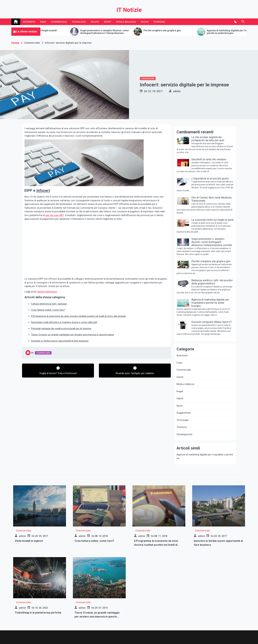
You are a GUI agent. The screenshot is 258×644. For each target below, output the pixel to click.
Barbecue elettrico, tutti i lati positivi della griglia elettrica (212, 282)
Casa (43, 22)
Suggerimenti (184, 413)
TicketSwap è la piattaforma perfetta (38, 613)
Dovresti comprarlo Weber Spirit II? (212, 322)
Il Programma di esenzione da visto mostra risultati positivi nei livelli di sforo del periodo (78, 316)
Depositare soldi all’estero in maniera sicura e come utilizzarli (64, 322)
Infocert (43, 190)
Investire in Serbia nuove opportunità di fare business (60, 341)
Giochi (145, 22)
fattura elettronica (47, 292)
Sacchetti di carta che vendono (74, 30)
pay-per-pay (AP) (55, 215)
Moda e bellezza (126, 22)
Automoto (29, 22)
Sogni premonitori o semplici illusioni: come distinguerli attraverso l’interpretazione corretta (208, 32)
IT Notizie (129, 10)
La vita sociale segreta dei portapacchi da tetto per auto (208, 139)
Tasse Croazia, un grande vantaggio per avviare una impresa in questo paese (73, 335)
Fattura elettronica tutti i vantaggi (49, 304)
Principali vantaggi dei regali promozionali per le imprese (61, 329)
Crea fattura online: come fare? (48, 310)
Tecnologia (79, 22)
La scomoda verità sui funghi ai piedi (141, 30)
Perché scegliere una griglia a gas (211, 261)
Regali (180, 391)
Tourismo (159, 22)
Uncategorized (184, 434)
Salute (95, 22)
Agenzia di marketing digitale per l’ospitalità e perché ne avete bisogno (210, 303)
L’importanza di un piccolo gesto (210, 178)
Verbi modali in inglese (29, 541)
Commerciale (59, 22)
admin (177, 91)
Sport (108, 22)
